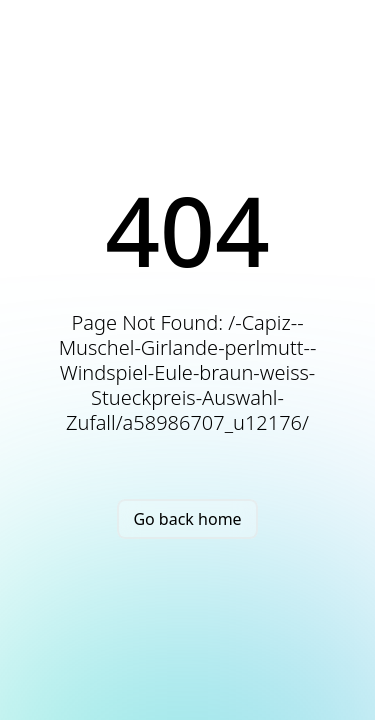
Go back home (187, 519)
